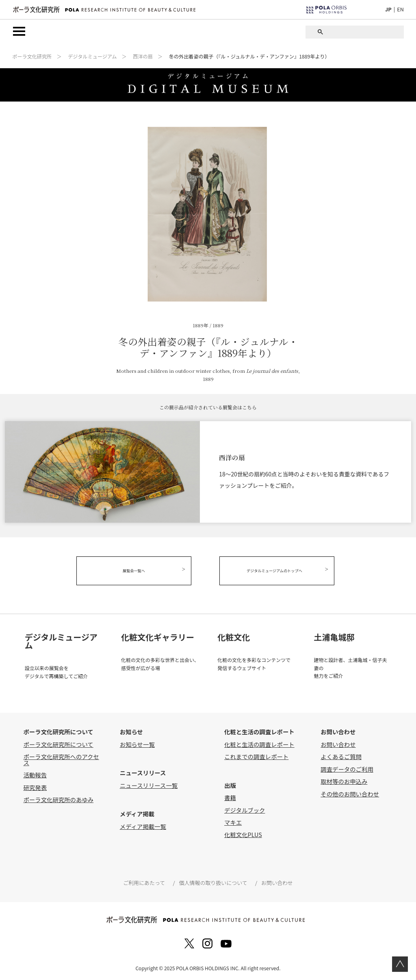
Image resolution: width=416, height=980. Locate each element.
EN (400, 9)
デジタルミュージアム (92, 57)
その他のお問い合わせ (350, 793)
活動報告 (35, 774)
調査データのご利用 (347, 768)
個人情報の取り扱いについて (213, 882)
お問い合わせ (338, 743)
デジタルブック (245, 809)
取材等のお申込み (344, 780)
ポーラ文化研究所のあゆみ (58, 798)
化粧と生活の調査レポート (259, 743)
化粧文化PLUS (243, 834)
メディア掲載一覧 (143, 825)
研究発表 (35, 786)
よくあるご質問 (341, 756)
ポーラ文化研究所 (32, 57)
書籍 (230, 797)
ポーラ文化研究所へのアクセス (61, 758)
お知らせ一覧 (137, 743)
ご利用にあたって (145, 882)
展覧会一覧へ (137, 571)
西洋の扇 (143, 57)
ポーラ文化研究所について (58, 743)
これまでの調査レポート (256, 756)
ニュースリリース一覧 (149, 784)
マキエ (233, 821)
